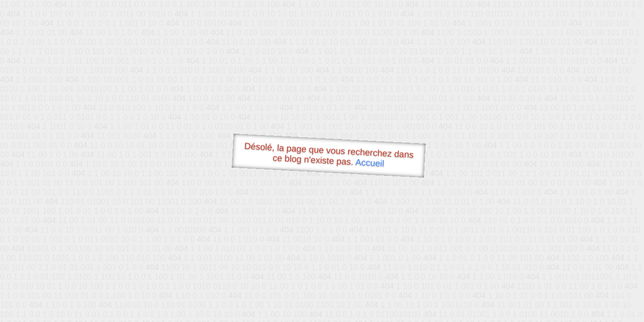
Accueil (370, 163)
